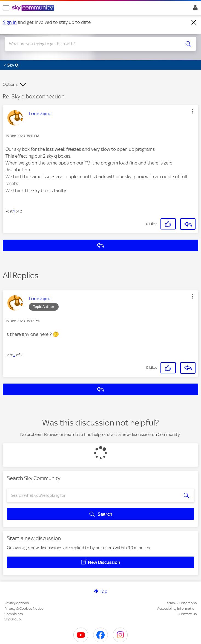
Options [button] (10, 84)
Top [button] (104, 591)
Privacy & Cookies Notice (24, 608)
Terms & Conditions (181, 603)
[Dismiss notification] (194, 22)
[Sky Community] (34, 8)
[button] (193, 111)
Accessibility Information (177, 608)
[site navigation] (6, 8)
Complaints (14, 614)
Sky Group (13, 619)
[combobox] (91, 44)
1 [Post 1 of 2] (14, 211)
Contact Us (188, 614)
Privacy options (17, 603)
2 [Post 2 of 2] (14, 355)
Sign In (194, 9)
